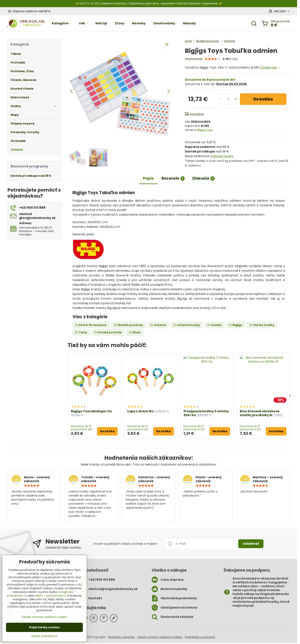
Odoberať (251, 544)
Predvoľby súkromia (121, 637)
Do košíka (263, 99)
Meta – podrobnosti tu (51, 596)
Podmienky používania (200, 637)
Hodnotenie (194, 59)
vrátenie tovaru (222, 156)
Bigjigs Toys (205, 130)
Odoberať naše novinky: (63, 548)
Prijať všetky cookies (44, 627)
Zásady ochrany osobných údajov (160, 637)
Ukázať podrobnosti (44, 636)
